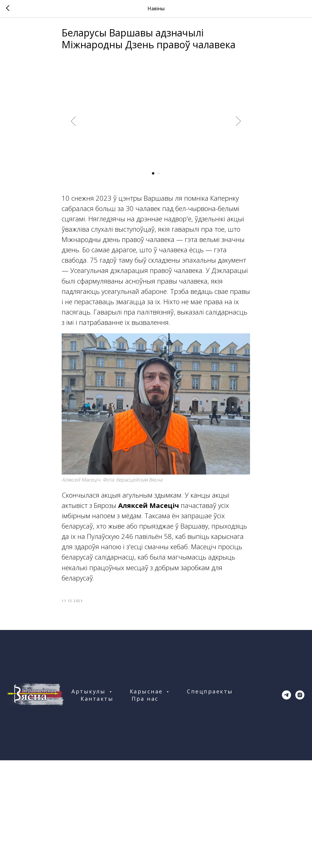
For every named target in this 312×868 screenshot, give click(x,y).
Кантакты (97, 703)
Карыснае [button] (147, 696)
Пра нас (145, 703)
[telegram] (286, 699)
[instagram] (300, 699)
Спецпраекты (210, 696)
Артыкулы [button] (90, 696)
